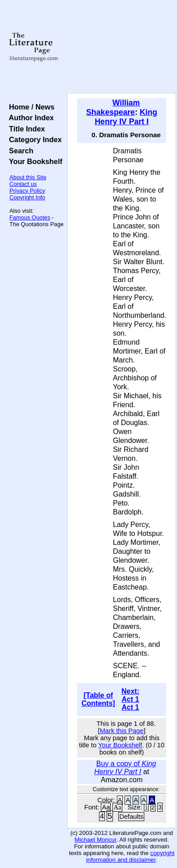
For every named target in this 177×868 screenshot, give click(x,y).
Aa (106, 807)
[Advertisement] (122, 47)
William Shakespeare (113, 107)
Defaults (131, 817)
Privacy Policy (27, 191)
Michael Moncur (95, 840)
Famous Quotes (30, 217)
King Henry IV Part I (126, 117)
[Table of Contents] (98, 699)
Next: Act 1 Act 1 (130, 699)
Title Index (25, 129)
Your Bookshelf (34, 161)
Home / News (30, 107)
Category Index (33, 139)
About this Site (28, 177)
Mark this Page (122, 731)
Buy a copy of (125, 768)
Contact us (23, 184)
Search (19, 151)
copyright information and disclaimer (130, 856)
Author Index (29, 118)
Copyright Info (27, 197)
